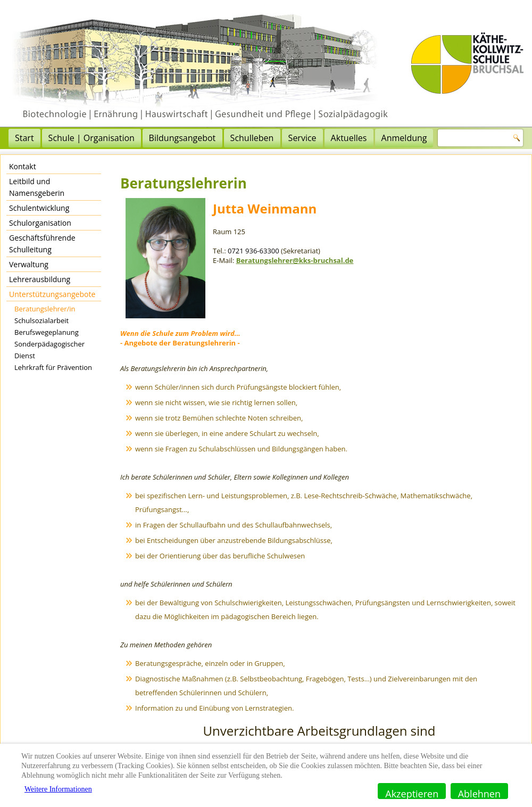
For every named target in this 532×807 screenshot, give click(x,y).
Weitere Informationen (58, 789)
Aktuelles (349, 138)
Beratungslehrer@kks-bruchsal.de (295, 260)
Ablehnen (479, 793)
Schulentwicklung (39, 208)
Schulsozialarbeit (41, 320)
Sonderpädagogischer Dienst (49, 350)
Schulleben (252, 138)
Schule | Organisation (92, 138)
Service (302, 138)
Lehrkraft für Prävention (53, 367)
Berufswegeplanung (47, 332)
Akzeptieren (412, 793)
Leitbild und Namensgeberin (37, 187)
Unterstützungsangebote (52, 294)
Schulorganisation (40, 223)
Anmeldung (404, 138)
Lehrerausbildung (40, 279)
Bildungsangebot (182, 138)
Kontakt (23, 166)
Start (24, 138)
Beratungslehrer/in (45, 309)
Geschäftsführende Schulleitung (42, 244)
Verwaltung (29, 264)
